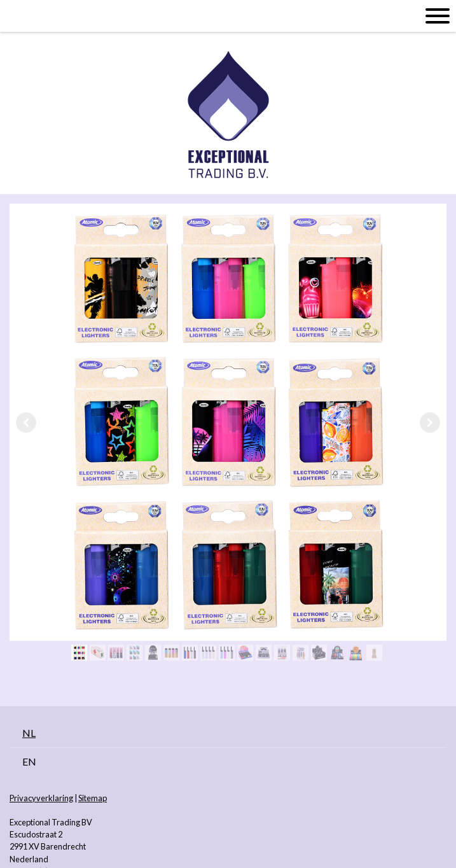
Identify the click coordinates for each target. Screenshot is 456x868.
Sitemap (93, 798)
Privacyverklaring (41, 798)
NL (29, 733)
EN (29, 761)
